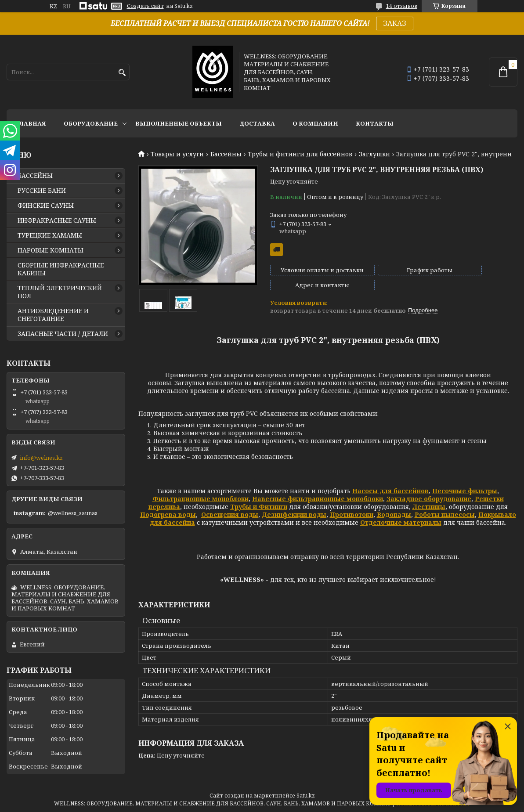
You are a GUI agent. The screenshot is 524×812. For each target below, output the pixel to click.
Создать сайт (145, 6)
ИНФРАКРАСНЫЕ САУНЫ (57, 220)
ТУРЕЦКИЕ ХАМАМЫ (50, 235)
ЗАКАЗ (395, 23)
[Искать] (122, 73)
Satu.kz (306, 796)
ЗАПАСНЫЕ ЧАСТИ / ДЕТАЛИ (63, 334)
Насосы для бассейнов (390, 483)
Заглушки (374, 154)
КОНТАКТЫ (375, 123)
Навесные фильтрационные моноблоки (318, 491)
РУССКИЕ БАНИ (42, 191)
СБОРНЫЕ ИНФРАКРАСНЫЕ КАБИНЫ (61, 269)
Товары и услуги (177, 154)
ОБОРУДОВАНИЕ (91, 123)
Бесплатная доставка (276, 250)
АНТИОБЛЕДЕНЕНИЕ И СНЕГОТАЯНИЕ (53, 315)
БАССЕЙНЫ (35, 176)
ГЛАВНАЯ (31, 123)
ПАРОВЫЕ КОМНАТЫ (51, 250)
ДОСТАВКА (257, 123)
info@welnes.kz (41, 458)
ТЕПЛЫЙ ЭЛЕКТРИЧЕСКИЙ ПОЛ (60, 292)
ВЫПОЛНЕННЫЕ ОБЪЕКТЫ (179, 123)
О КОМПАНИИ (315, 123)
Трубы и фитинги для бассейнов (300, 154)
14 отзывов (402, 6)
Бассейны (226, 154)
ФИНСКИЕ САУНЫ (46, 206)
